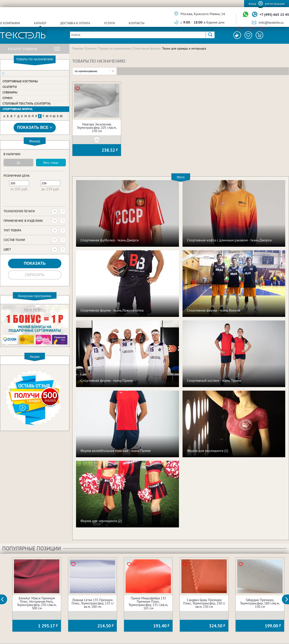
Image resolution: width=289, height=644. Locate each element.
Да (18, 163)
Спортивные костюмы (20, 81)
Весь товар (51, 163)
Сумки (7, 98)
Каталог (40, 23)
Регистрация (275, 4)
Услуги (109, 23)
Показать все (35, 128)
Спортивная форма (17, 109)
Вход (252, 4)
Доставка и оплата (75, 23)
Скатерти (10, 87)
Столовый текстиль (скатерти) (27, 103)
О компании (10, 23)
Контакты (137, 23)
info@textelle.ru (271, 22)
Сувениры (10, 92)
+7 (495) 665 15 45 (274, 14)
